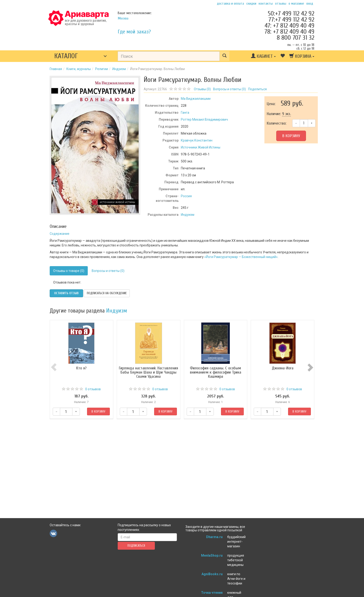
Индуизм (119, 69)
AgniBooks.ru (212, 574)
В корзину (291, 136)
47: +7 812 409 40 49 (289, 26)
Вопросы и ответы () (229, 89)
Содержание (60, 234)
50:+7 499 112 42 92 (291, 13)
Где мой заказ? (134, 32)
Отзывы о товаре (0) (69, 271)
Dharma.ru (214, 537)
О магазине (296, 3)
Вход (310, 3)
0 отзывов (93, 389)
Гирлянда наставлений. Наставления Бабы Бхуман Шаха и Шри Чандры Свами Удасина (148, 372)
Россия (186, 196)
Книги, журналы (79, 69)
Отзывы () (202, 89)
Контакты (266, 3)
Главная (56, 69)
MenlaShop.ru (212, 555)
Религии (102, 69)
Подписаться (136, 546)
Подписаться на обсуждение (107, 293)
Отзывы (281, 3)
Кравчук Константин (197, 140)
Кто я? (81, 368)
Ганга (185, 113)
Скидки (251, 3)
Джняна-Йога (283, 368)
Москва (123, 18)
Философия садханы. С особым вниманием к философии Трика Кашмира (216, 372)
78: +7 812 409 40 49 (289, 32)
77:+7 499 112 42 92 (291, 19)
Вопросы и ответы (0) (108, 271)
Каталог (66, 56)
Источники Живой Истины (201, 147)
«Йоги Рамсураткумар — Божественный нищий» (241, 257)
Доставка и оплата (230, 3)
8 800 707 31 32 (296, 38)
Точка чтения (212, 593)
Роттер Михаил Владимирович (204, 119)
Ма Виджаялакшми (196, 99)
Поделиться (257, 89)
